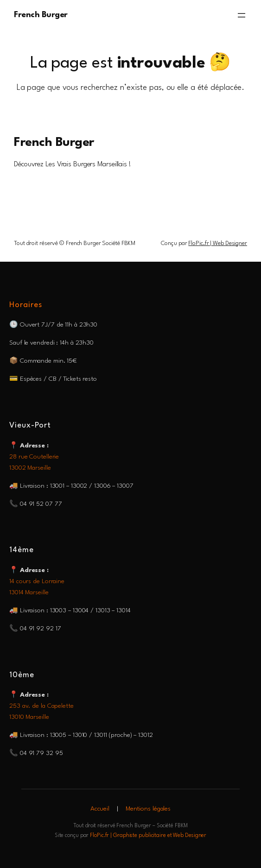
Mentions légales (148, 809)
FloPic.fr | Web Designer (218, 243)
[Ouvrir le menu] (242, 15)
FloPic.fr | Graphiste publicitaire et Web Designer (148, 836)
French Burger (41, 15)
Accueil (100, 809)
